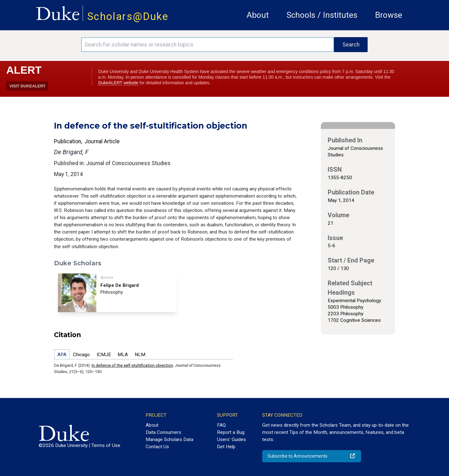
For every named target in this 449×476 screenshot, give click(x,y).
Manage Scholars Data (169, 439)
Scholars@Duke (128, 16)
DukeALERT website (118, 83)
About (258, 15)
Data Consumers (163, 432)
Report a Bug (231, 432)
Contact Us (157, 447)
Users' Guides (232, 439)
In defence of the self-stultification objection (132, 365)
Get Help (226, 447)
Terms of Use (106, 445)
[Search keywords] (208, 45)
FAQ (221, 425)
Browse (389, 15)
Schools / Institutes (322, 15)
